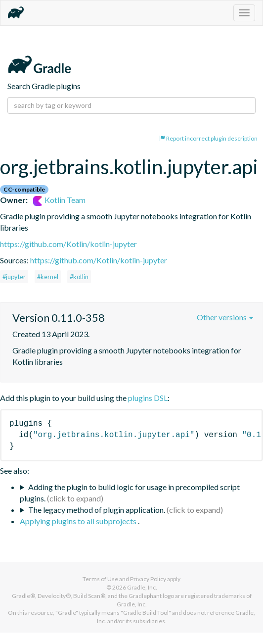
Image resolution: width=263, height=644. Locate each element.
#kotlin (79, 277)
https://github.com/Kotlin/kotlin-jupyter (68, 244)
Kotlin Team (59, 200)
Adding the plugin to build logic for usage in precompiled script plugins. (130, 493)
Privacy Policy (148, 579)
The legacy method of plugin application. (97, 510)
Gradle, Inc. (142, 587)
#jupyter (14, 277)
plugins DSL (148, 398)
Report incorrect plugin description (208, 138)
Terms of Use (100, 579)
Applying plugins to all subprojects (79, 521)
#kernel (48, 277)
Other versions (225, 317)
